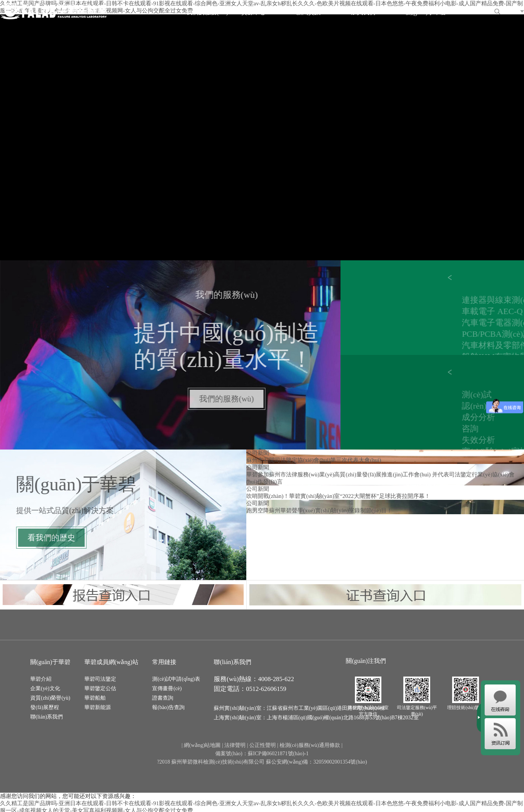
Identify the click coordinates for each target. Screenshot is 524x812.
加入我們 (363, 12)
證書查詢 (163, 698)
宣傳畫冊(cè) (167, 688)
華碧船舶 (95, 698)
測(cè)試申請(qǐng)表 (176, 679)
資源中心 (253, 12)
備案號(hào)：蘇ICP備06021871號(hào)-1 (262, 754)
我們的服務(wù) (207, 12)
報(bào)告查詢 (168, 707)
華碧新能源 (98, 707)
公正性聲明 (263, 745)
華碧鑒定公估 (100, 688)
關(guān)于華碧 (426, 12)
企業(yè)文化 (45, 688)
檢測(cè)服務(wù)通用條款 (310, 745)
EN (513, 11)
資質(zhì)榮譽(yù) (50, 698)
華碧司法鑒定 (100, 679)
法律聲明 (235, 745)
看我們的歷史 (42, 538)
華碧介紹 (41, 679)
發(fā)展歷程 (45, 707)
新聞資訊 (308, 12)
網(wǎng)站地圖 (202, 745)
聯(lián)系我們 (47, 717)
